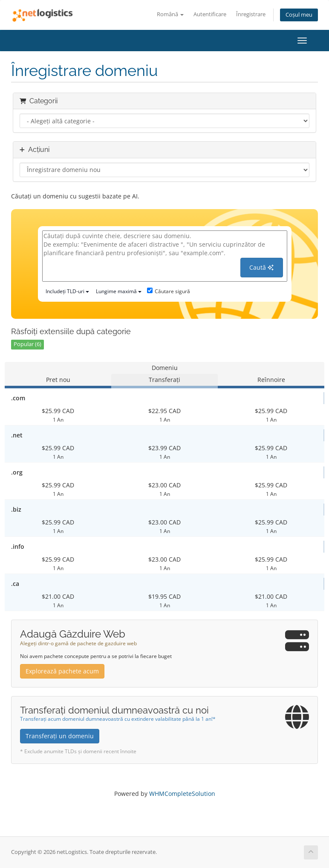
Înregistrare (251, 14)
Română (170, 14)
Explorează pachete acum (62, 671)
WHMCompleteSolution (182, 794)
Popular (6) (27, 344)
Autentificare (210, 14)
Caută (261, 267)
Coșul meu (299, 15)
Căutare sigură (169, 291)
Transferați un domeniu (60, 736)
